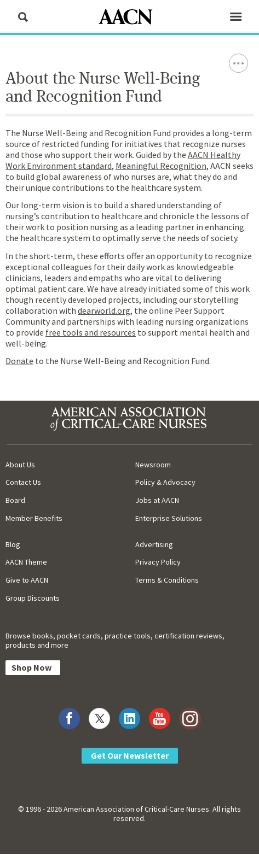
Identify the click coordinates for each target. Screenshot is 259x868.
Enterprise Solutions (169, 518)
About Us (20, 465)
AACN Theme (26, 562)
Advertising (154, 544)
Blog (13, 544)
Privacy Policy (158, 562)
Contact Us (23, 482)
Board (15, 500)
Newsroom (153, 465)
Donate (19, 361)
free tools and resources (91, 332)
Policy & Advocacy (165, 482)
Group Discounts (33, 598)
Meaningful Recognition (161, 166)
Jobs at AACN (157, 500)
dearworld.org (104, 310)
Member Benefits (34, 518)
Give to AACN (27, 580)
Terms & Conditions (167, 580)
